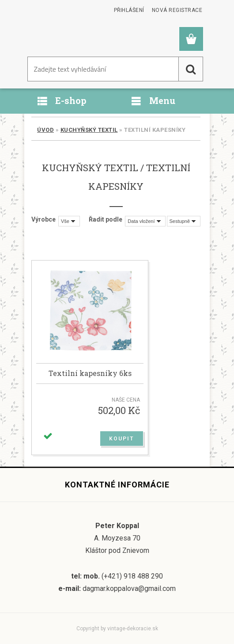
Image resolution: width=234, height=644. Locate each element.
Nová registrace (177, 10)
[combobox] (145, 221)
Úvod (45, 130)
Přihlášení (129, 10)
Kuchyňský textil (89, 130)
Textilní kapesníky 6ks (90, 373)
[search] (191, 69)
